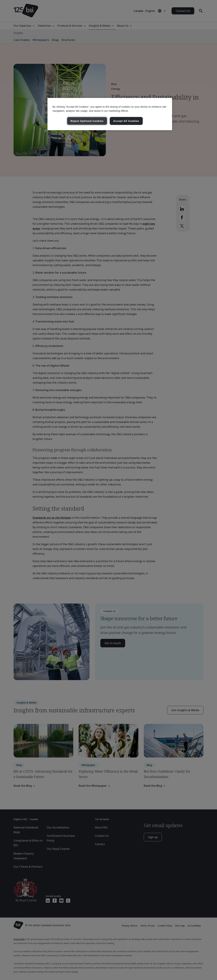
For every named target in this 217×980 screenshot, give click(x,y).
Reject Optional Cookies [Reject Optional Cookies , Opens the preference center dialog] (87, 121)
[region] (110, 114)
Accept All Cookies (126, 121)
